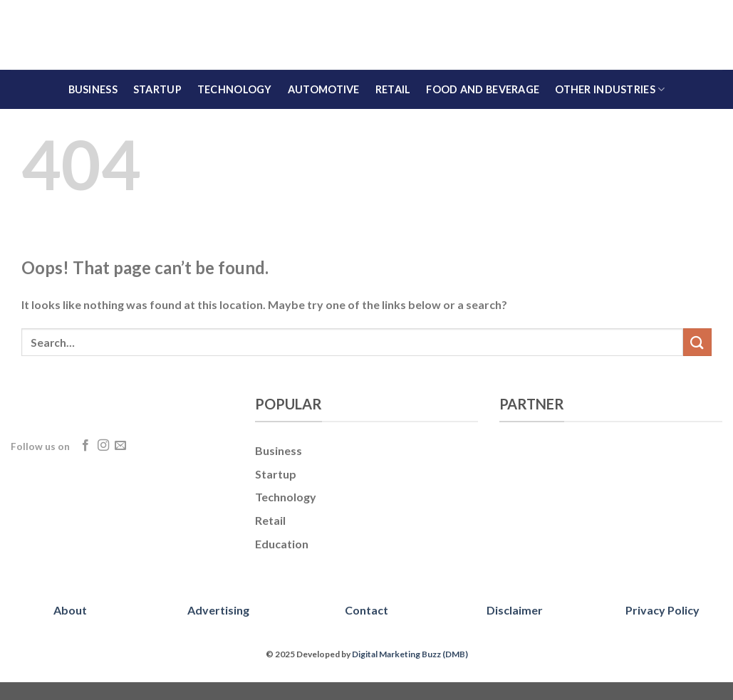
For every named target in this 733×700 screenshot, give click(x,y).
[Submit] (697, 342)
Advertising (218, 610)
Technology (235, 89)
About (70, 610)
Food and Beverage (483, 89)
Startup (157, 89)
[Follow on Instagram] (103, 446)
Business (93, 89)
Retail (393, 89)
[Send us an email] (120, 446)
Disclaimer (515, 610)
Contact (366, 610)
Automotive (324, 89)
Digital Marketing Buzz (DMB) (410, 654)
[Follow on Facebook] (85, 446)
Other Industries (610, 89)
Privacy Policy (662, 610)
